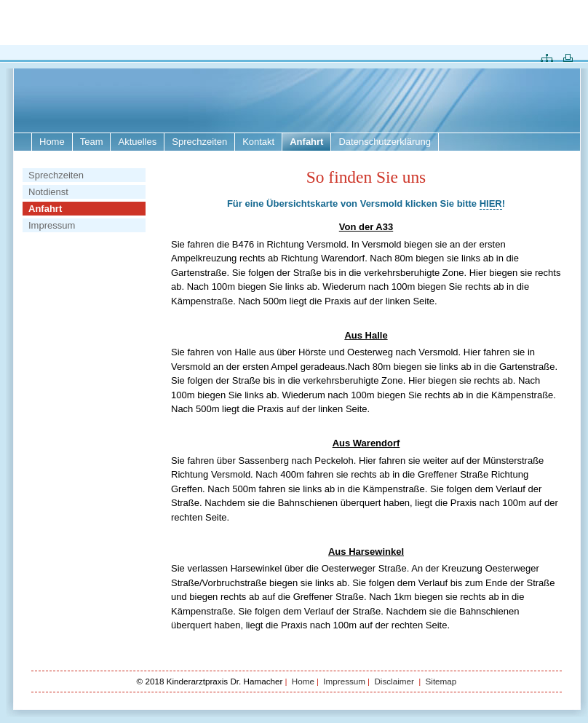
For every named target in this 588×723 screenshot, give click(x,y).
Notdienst (48, 192)
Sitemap (441, 681)
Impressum (52, 225)
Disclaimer (395, 681)
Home (52, 142)
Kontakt (258, 142)
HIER (491, 204)
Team (92, 142)
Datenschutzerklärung (384, 142)
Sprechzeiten (199, 142)
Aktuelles (137, 142)
